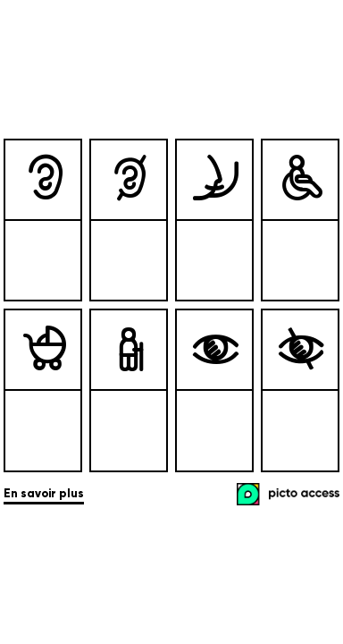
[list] (171, 305)
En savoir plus (44, 494)
